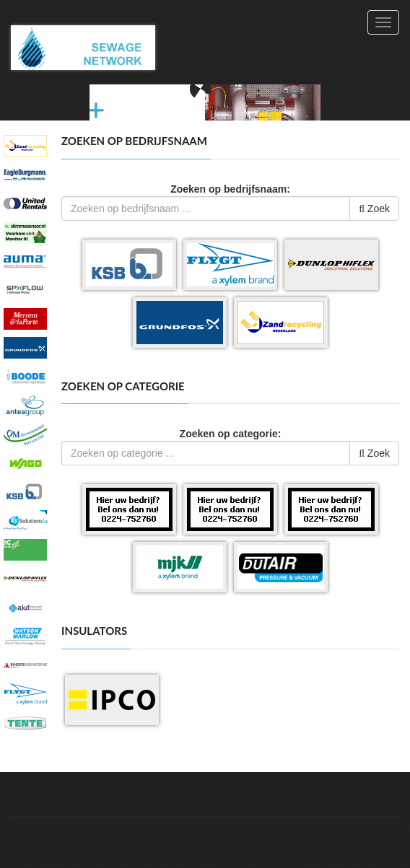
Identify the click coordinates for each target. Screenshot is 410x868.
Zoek (374, 209)
